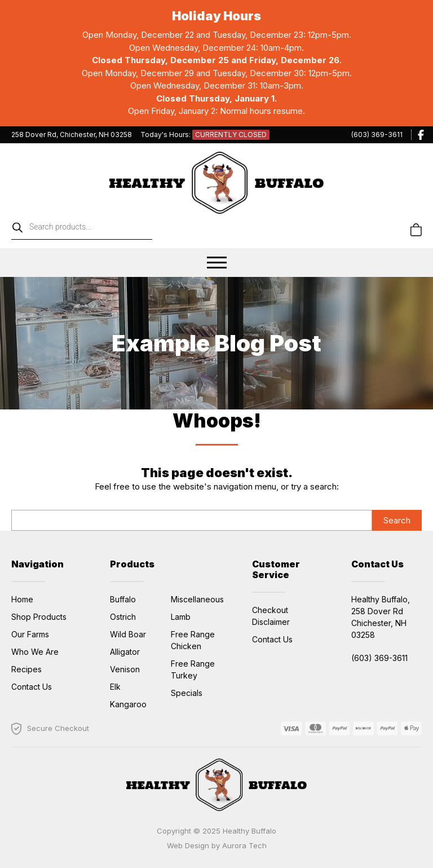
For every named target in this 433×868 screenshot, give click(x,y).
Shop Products (39, 617)
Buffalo (123, 599)
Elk (115, 687)
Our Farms (30, 634)
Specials (187, 693)
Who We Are (35, 652)
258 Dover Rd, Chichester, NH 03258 (72, 135)
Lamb (181, 617)
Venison (125, 669)
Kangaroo (128, 704)
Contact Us (32, 687)
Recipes (26, 669)
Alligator (125, 652)
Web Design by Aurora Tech (217, 845)
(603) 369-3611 (377, 135)
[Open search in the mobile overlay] (110, 230)
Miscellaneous (197, 599)
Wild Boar (128, 634)
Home (22, 599)
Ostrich (123, 617)
